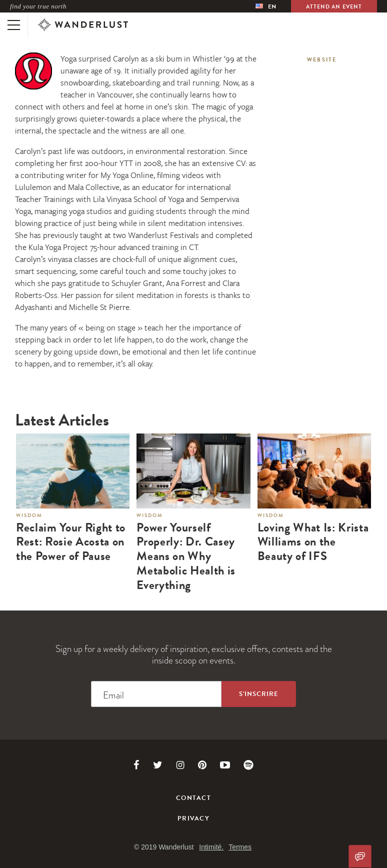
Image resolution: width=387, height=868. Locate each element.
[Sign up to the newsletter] (259, 694)
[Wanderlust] (83, 25)
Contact (193, 798)
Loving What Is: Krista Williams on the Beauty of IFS (313, 542)
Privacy (193, 818)
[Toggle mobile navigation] (14, 25)
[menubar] (266, 6)
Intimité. (211, 847)
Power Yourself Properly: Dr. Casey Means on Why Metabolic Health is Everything (186, 556)
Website (322, 60)
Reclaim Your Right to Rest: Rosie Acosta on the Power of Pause (71, 542)
